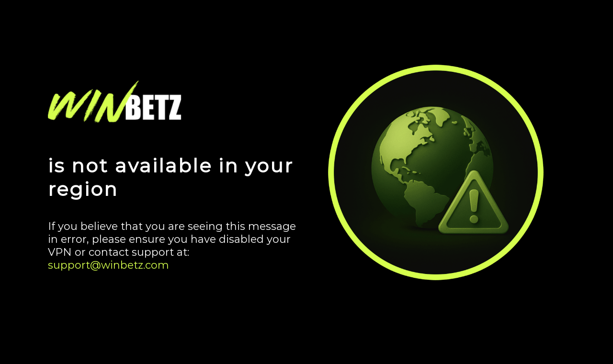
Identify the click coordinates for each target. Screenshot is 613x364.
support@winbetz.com (108, 265)
